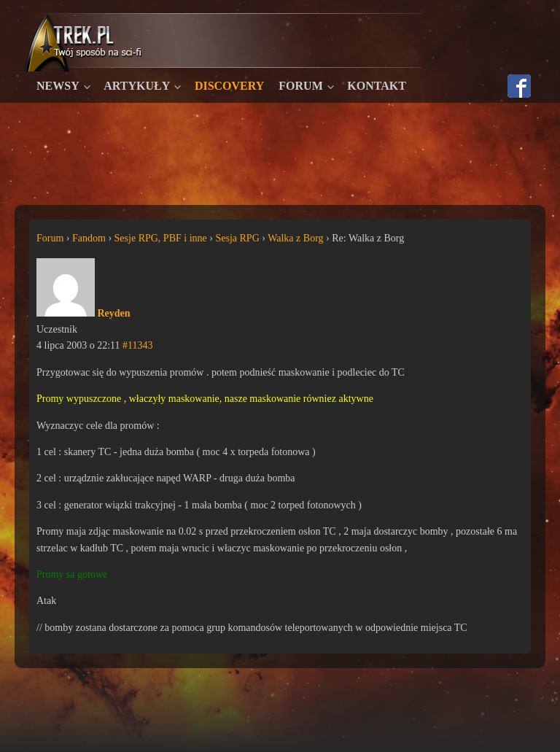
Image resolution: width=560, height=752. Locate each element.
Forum (300, 86)
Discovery (229, 86)
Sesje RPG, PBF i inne (161, 238)
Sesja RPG (237, 238)
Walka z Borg (295, 238)
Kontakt (377, 86)
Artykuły (137, 86)
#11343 (137, 345)
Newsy (58, 86)
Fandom (89, 238)
